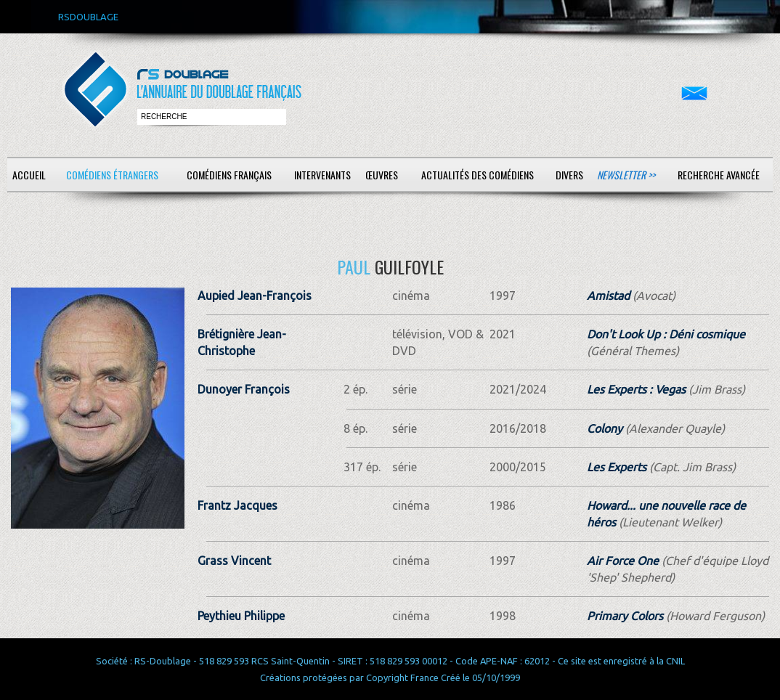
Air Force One (623, 561)
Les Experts (617, 467)
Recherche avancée (719, 175)
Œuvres (382, 175)
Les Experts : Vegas (636, 389)
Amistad (608, 296)
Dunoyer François (244, 389)
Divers (569, 175)
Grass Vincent (234, 561)
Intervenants (322, 175)
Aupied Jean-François (255, 296)
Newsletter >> (626, 175)
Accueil (29, 175)
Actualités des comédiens (478, 175)
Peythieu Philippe (241, 616)
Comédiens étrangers (112, 175)
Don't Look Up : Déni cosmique (666, 334)
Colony (605, 428)
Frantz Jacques (237, 505)
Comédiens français (229, 175)
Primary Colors (625, 616)
